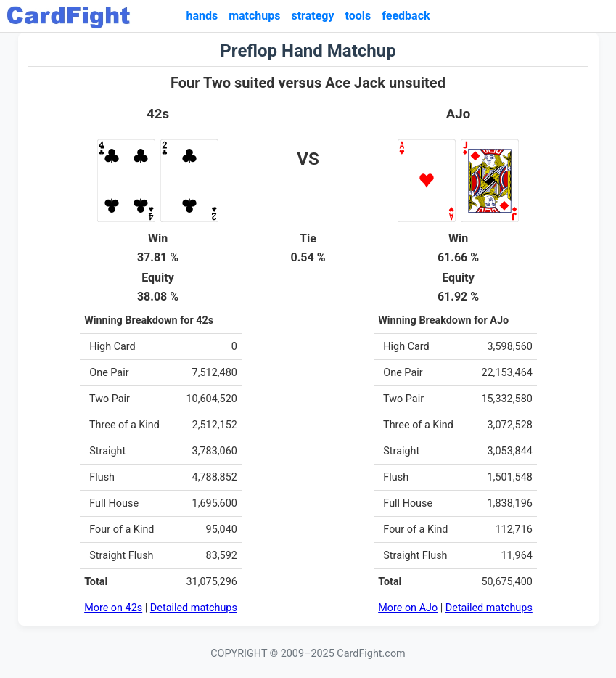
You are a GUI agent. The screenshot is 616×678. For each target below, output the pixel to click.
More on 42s (113, 608)
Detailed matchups (194, 608)
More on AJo (408, 608)
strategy (312, 16)
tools (358, 16)
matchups (254, 16)
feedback (406, 16)
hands (202, 16)
